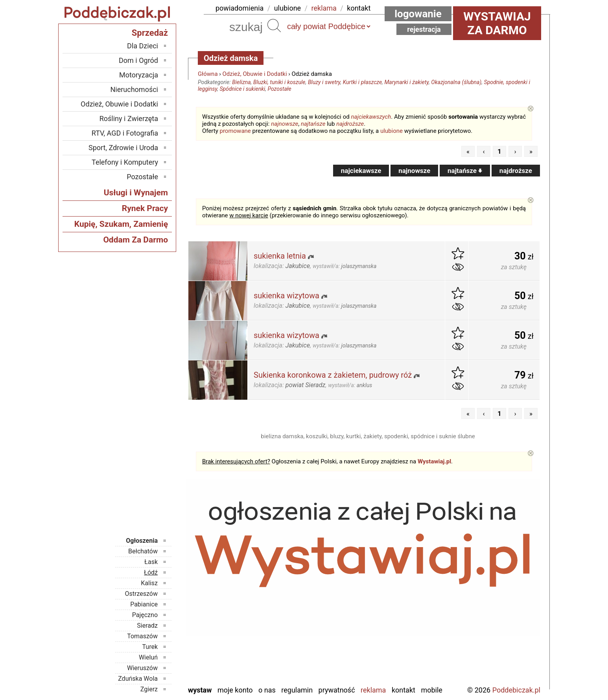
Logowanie (418, 14)
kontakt (359, 8)
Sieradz (147, 626)
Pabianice (144, 604)
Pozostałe (279, 89)
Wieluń (148, 657)
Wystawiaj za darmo (497, 23)
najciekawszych (371, 117)
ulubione (287, 8)
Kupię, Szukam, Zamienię (121, 224)
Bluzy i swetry (324, 82)
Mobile (431, 690)
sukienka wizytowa (286, 296)
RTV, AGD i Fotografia (125, 133)
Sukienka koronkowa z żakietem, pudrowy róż (333, 375)
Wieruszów (142, 668)
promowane (235, 131)
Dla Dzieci (143, 46)
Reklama (373, 690)
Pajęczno (145, 615)
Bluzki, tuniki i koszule (279, 82)
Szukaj (274, 26)
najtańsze (313, 124)
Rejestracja (424, 29)
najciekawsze (361, 171)
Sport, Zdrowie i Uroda (123, 148)
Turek (150, 647)
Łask (151, 562)
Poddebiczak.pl (516, 690)
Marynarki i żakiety (407, 82)
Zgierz (149, 689)
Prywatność (337, 690)
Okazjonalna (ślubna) (456, 82)
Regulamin (297, 690)
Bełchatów (143, 551)
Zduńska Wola (138, 679)
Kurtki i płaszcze (362, 82)
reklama (324, 8)
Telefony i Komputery (125, 162)
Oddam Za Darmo (135, 240)
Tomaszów (142, 636)
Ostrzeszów (141, 594)
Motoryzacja (139, 75)
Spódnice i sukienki (242, 89)
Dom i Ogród (138, 60)
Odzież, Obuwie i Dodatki (255, 74)
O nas (267, 690)
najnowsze (285, 124)
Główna (208, 74)
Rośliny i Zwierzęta (129, 119)
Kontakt (403, 690)
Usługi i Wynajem (136, 193)
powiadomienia (240, 8)
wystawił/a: (345, 266)
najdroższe (350, 124)
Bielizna (241, 82)
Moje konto (235, 690)
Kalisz (149, 583)
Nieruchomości (134, 89)
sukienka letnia (280, 256)
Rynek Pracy (145, 208)
